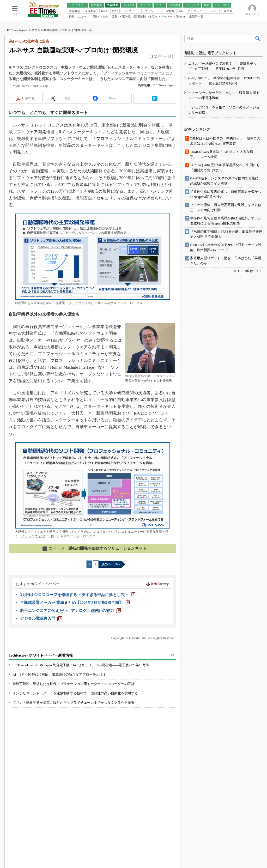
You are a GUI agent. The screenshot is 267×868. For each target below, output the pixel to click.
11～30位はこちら (250, 271)
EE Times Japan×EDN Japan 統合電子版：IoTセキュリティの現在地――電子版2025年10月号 (81, 665)
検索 (258, 38)
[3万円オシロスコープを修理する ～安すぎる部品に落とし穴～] (78, 595)
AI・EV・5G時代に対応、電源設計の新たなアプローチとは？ (59, 674)
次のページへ (111, 564)
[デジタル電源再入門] (41, 618)
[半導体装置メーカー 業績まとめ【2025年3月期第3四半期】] (75, 603)
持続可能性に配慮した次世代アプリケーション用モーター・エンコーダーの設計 (74, 684)
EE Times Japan (16, 30)
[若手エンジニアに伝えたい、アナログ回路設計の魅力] (70, 611)
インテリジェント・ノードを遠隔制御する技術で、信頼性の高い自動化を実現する (75, 693)
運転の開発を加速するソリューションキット (95, 548)
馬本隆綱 (144, 85)
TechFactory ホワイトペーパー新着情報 (41, 655)
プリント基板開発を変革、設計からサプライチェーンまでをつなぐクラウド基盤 (74, 703)
